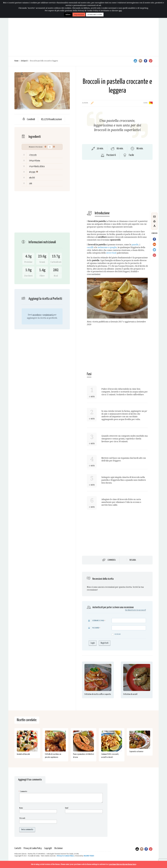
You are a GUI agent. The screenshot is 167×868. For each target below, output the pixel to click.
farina (38, 161)
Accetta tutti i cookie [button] (95, 15)
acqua (33, 172)
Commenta (112, 560)
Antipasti (24, 61)
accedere (37, 315)
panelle (135, 245)
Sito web (22, 818)
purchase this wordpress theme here (123, 864)
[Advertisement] (83, 38)
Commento (23, 792)
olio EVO (32, 178)
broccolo (34, 155)
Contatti (18, 848)
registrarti (48, 315)
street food (111, 253)
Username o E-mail (98, 621)
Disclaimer (59, 848)
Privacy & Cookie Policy (33, 848)
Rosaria (133, 560)
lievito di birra (40, 166)
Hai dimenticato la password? (135, 610)
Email (67, 808)
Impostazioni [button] (79, 15)
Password (96, 628)
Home (16, 61)
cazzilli (90, 247)
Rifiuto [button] (68, 15)
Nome (21, 808)
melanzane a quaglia (107, 247)
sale (31, 183)
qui (120, 11)
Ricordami (116, 635)
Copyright (48, 848)
